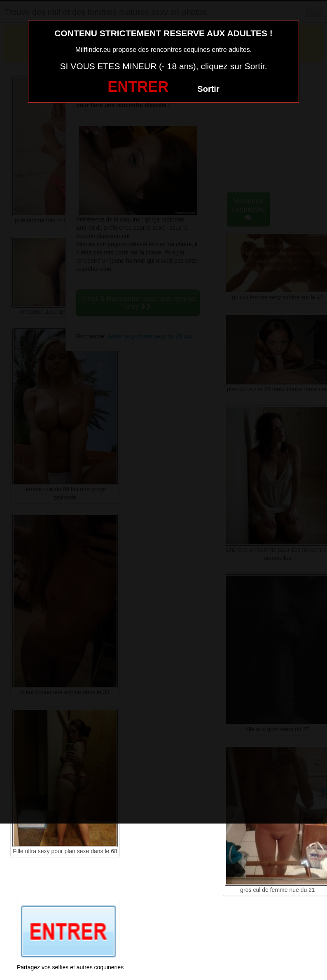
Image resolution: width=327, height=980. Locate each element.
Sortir (208, 89)
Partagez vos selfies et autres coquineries (70, 967)
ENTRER (138, 87)
